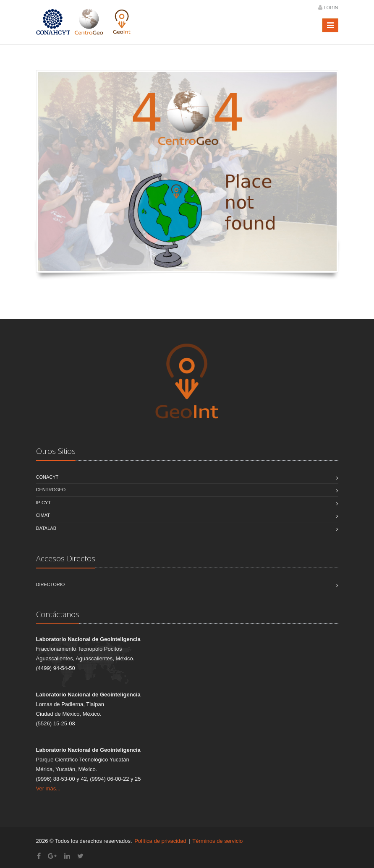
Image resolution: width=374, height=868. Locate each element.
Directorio (51, 584)
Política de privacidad (160, 841)
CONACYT (47, 477)
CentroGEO (51, 490)
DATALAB (46, 528)
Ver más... (48, 788)
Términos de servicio (217, 841)
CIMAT (43, 515)
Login (331, 8)
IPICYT (43, 503)
